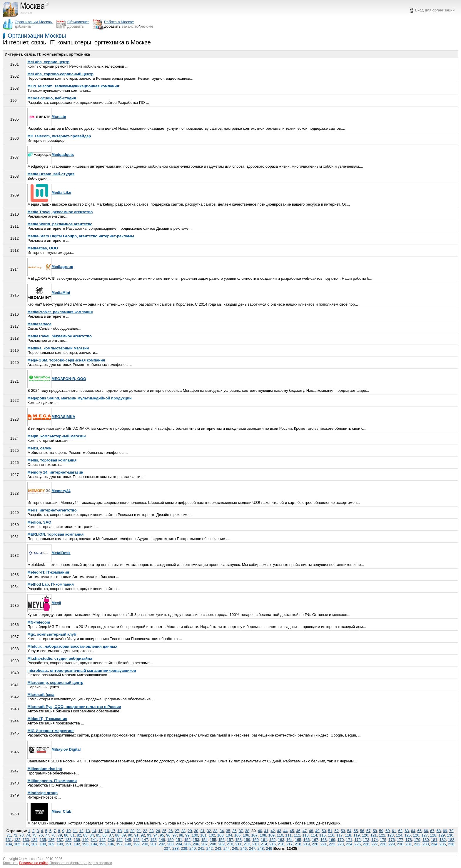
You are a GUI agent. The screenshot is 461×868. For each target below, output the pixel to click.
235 (443, 844)
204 (179, 844)
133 (26, 840)
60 (387, 831)
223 (341, 844)
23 (151, 831)
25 (164, 831)
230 (400, 844)
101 (203, 835)
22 (145, 831)
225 (358, 844)
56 (362, 831)
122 (382, 835)
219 (307, 844)
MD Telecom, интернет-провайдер (59, 136)
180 (426, 840)
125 (407, 835)
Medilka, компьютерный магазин (58, 348)
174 (375, 840)
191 (69, 844)
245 (235, 848)
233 (426, 844)
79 (60, 835)
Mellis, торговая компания (52, 460)
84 (92, 835)
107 (255, 835)
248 (260, 848)
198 (128, 844)
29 (190, 831)
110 (280, 835)
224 (349, 844)
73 (21, 835)
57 (368, 831)
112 (297, 835)
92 (143, 835)
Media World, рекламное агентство (60, 224)
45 (292, 831)
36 (234, 831)
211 (238, 844)
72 (15, 835)
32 (209, 831)
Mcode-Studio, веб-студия (52, 98)
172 (358, 840)
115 (323, 835)
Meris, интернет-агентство (52, 510)
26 (171, 831)
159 (247, 840)
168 (324, 840)
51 (330, 831)
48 (311, 831)
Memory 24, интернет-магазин (55, 472)
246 (244, 848)
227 (375, 844)
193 (85, 844)
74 (28, 835)
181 (434, 840)
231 (409, 844)
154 (205, 840)
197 (119, 844)
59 (381, 831)
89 (123, 835)
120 (365, 835)
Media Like (49, 193)
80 (66, 835)
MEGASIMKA (51, 417)
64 (413, 831)
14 (94, 831)
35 (228, 831)
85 (98, 835)
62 (400, 831)
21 (139, 831)
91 (136, 835)
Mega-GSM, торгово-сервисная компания (66, 360)
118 (348, 835)
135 (43, 840)
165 (298, 840)
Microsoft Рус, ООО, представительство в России (74, 707)
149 (162, 840)
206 (196, 844)
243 (218, 848)
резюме (146, 26)
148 (153, 840)
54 (349, 831)
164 (290, 840)
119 (357, 835)
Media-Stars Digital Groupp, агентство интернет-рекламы (81, 236)
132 (17, 840)
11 (75, 831)
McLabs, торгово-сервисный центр (60, 74)
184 (9, 844)
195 (102, 844)
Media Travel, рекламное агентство (60, 212)
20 (132, 831)
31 (203, 831)
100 (195, 835)
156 (221, 840)
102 (212, 835)
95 (162, 835)
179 (417, 840)
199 (136, 844)
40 (260, 831)
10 (69, 831)
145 (128, 840)
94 (156, 835)
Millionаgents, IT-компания (52, 781)
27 (177, 831)
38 (247, 831)
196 (111, 844)
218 (298, 844)
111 (288, 835)
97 (175, 835)
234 (434, 844)
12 (81, 831)
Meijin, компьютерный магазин (56, 436)
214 (264, 844)
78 (54, 835)
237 (167, 848)
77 (47, 835)
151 (179, 840)
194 (94, 844)
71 (9, 835)
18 (120, 831)
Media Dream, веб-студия (51, 174)
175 (383, 840)
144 (119, 840)
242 (210, 848)
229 (392, 844)
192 (77, 844)
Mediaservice (39, 324)
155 (213, 840)
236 (451, 844)
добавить (23, 26)
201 (153, 844)
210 (230, 844)
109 (271, 835)
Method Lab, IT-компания (51, 584)
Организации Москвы (37, 36)
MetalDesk (49, 553)
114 (314, 835)
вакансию (130, 26)
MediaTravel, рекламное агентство (60, 336)
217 (290, 844)
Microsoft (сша (41, 695)
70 (451, 831)
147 (145, 840)
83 (85, 835)
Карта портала (100, 863)
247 (252, 848)
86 (104, 835)
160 (255, 840)
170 (341, 840)
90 (130, 835)
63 (407, 831)
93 (149, 835)
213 (255, 844)
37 (241, 831)
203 (171, 844)
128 (433, 835)
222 (332, 844)
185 (17, 844)
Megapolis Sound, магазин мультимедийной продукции (79, 398)
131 (9, 840)
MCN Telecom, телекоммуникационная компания (73, 86)
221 (324, 844)
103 (221, 835)
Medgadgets (51, 155)
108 (263, 835)
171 (349, 840)
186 (26, 844)
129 (442, 835)
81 (73, 835)
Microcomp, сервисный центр (55, 683)
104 (229, 835)
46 (298, 831)
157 (230, 840)
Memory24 (49, 491)
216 (281, 844)
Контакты (11, 863)
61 (394, 831)
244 (227, 848)
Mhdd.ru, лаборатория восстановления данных (72, 646)
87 (111, 835)
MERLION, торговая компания (55, 534)
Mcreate (47, 117)
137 (60, 840)
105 (238, 835)
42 (273, 831)
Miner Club (49, 811)
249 (269, 848)
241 (201, 848)
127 (425, 835)
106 (246, 835)
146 (136, 840)
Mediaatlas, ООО (43, 248)
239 (184, 848)
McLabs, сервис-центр (48, 62)
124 (399, 835)
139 (77, 840)
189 (51, 844)
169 (332, 840)
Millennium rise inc (45, 769)
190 (60, 844)
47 (305, 831)
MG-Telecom (39, 622)
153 (196, 840)
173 (366, 840)
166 (307, 840)
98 (181, 835)
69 (445, 831)
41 (266, 831)
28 (183, 831)
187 (34, 844)
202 (162, 844)
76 (41, 835)
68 (439, 831)
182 (443, 840)
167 (315, 840)
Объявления (78, 22)
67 (432, 831)
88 (117, 835)
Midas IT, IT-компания (47, 719)
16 (107, 831)
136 (51, 840)
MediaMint (49, 293)
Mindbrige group (42, 793)
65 (420, 831)
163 (281, 840)
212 (247, 844)
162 (273, 840)
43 (279, 831)
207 (205, 844)
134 (34, 840)
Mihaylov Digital (54, 749)
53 (343, 831)
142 (102, 840)
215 (273, 844)
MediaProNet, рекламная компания (60, 312)
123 (391, 835)
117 (340, 835)
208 (213, 844)
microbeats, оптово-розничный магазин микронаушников (82, 670)
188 (43, 844)
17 (113, 831)
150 (171, 840)
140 (85, 840)
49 (317, 831)
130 (450, 835)
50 (324, 831)
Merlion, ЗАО (39, 522)
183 (451, 840)
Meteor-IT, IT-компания (48, 572)
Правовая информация (68, 863)
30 (196, 831)
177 (400, 840)
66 (426, 831)
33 (215, 831)
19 (126, 831)
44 (285, 831)
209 (221, 844)
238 (176, 848)
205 (188, 844)
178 (409, 840)
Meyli (44, 603)
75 (34, 835)
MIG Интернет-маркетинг (51, 731)
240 (193, 848)
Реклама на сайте (34, 863)
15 (100, 831)
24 (158, 831)
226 (366, 844)
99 (187, 835)
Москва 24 (33, 859)
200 (145, 844)
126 (416, 835)
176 (392, 840)
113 (305, 835)
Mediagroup (50, 267)
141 (94, 840)
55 (356, 831)
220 (315, 844)
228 (383, 844)
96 (168, 835)
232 (417, 844)
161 (264, 840)
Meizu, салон (39, 448)
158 (238, 840)
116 (331, 835)
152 (188, 840)
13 (88, 831)
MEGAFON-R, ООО (57, 379)
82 (79, 835)
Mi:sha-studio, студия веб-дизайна (60, 658)
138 (69, 840)
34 (222, 831)
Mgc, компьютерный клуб (52, 634)
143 (111, 840)
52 (336, 831)
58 (375, 831)
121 (374, 835)
